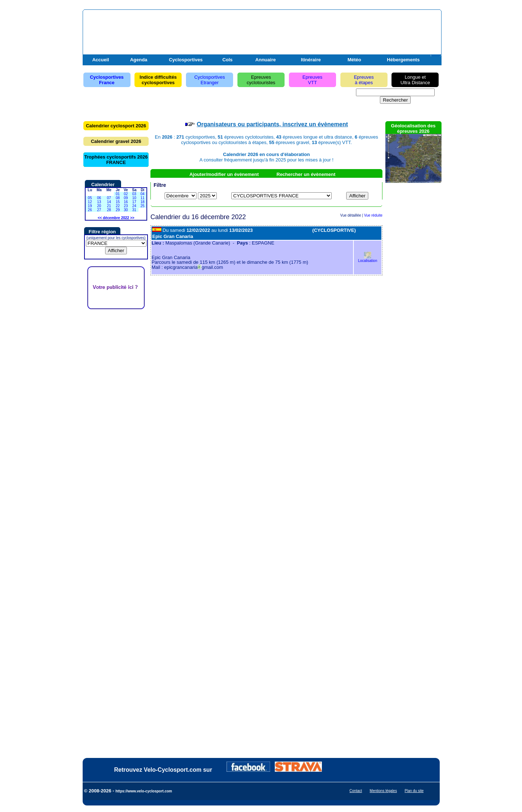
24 (134, 206)
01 (118, 194)
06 (99, 198)
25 (143, 206)
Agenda (139, 60)
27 (99, 210)
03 (134, 194)
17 (134, 202)
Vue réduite (373, 215)
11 (143, 198)
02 (126, 194)
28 (109, 210)
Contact (356, 791)
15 (118, 202)
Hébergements (403, 60)
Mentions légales (383, 791)
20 (99, 206)
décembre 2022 (116, 218)
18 (143, 202)
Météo (355, 60)
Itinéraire (311, 60)
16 (126, 202)
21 (109, 206)
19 (90, 206)
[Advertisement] (355, 30)
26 (90, 210)
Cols (227, 60)
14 (109, 202)
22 (118, 206)
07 (109, 198)
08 (118, 198)
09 (126, 198)
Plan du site (414, 791)
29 (118, 210)
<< (100, 218)
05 (90, 198)
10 (134, 198)
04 (143, 194)
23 (126, 206)
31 (134, 210)
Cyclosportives (186, 60)
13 (99, 202)
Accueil (100, 60)
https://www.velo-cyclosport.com (144, 791)
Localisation (368, 259)
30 (126, 210)
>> (132, 218)
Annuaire (265, 60)
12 (90, 202)
